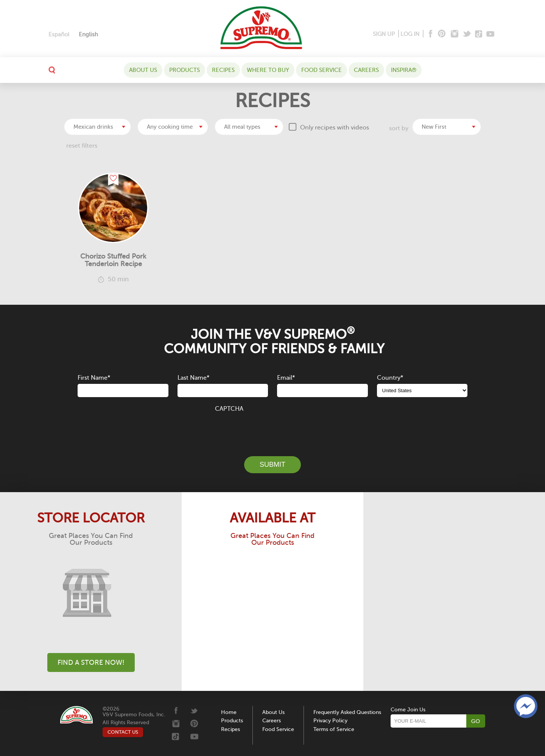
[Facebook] (430, 34)
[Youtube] (490, 34)
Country (390, 378)
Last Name (193, 378)
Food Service (322, 70)
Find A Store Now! (91, 662)
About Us (143, 70)
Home (229, 712)
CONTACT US (123, 732)
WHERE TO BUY (268, 70)
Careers (366, 70)
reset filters (82, 146)
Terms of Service (334, 729)
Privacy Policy (330, 721)
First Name (94, 378)
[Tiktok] (479, 34)
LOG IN (410, 34)
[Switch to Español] (59, 35)
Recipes (223, 70)
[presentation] (272, 430)
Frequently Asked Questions (347, 712)
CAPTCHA (229, 409)
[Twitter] (468, 34)
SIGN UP (384, 34)
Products (185, 70)
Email (286, 378)
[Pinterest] (441, 34)
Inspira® (404, 70)
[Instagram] (455, 34)
